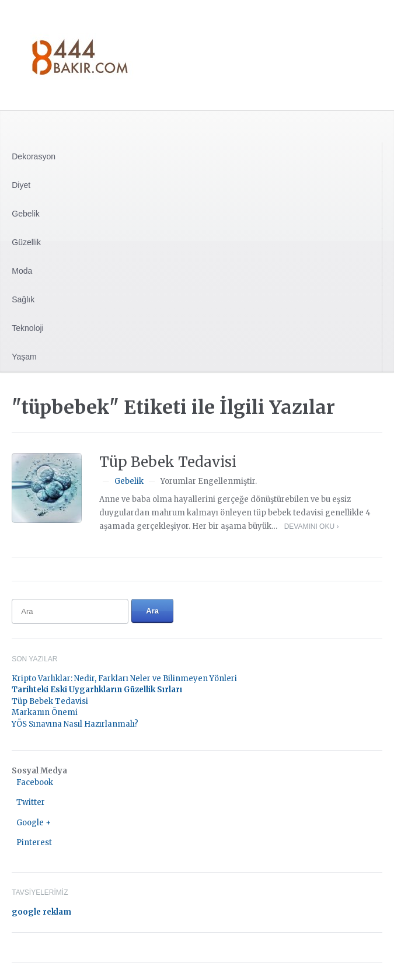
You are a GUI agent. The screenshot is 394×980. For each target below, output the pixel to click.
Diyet (21, 185)
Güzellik (26, 242)
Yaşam (24, 357)
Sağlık (23, 299)
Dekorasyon (34, 156)
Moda (22, 271)
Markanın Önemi (45, 712)
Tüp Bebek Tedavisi (168, 462)
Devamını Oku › (312, 526)
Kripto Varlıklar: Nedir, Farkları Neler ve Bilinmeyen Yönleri (124, 679)
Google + (34, 823)
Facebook (35, 782)
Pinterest (34, 843)
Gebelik (25, 214)
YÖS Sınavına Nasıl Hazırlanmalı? (75, 724)
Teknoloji (27, 328)
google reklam (41, 912)
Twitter (31, 802)
